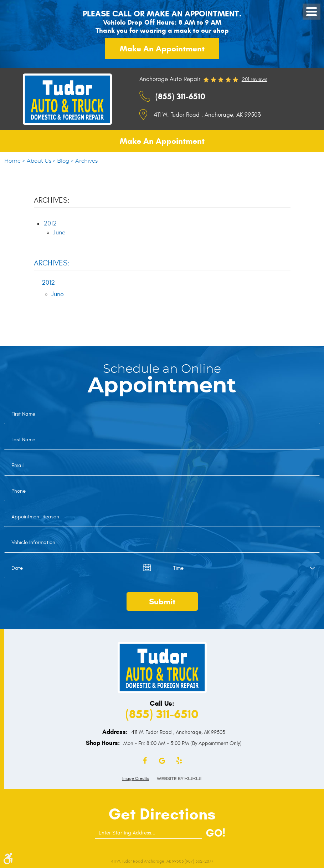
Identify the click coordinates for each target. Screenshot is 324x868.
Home (12, 161)
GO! (215, 833)
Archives (86, 161)
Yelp (179, 761)
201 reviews (254, 79)
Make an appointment (162, 49)
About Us (39, 161)
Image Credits (136, 778)
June (59, 232)
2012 (50, 224)
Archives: (52, 263)
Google (162, 761)
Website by (179, 779)
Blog (63, 161)
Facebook (145, 761)
